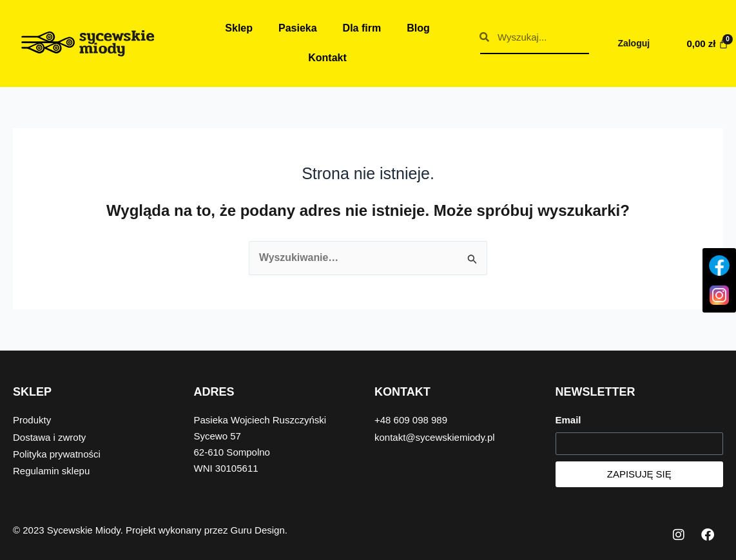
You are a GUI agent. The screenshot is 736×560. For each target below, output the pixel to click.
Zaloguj (634, 43)
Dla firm (362, 28)
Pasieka (298, 28)
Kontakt (327, 58)
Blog (418, 28)
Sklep (239, 28)
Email (568, 420)
